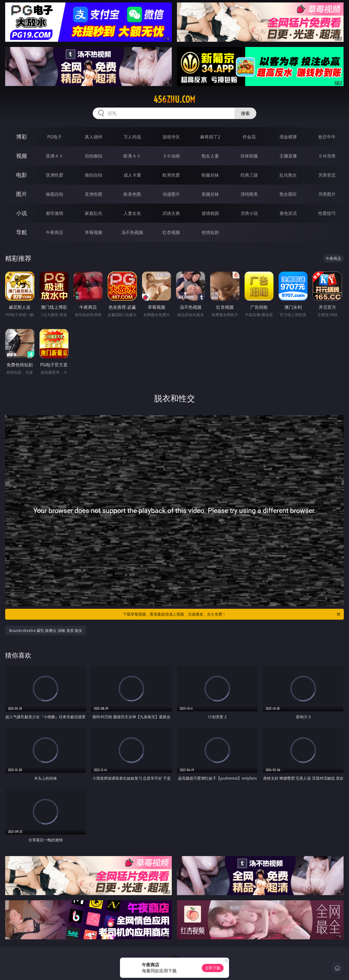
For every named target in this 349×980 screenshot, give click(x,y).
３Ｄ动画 (171, 156)
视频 (22, 156)
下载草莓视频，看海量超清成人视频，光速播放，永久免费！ (232, 614)
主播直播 (288, 156)
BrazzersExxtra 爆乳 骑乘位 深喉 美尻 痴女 (46, 630)
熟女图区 (288, 194)
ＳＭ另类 (327, 156)
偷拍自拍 (94, 175)
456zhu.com (174, 99)
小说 (22, 213)
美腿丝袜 (210, 194)
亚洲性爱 (55, 175)
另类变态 (327, 175)
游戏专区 (171, 137)
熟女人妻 (210, 156)
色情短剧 (210, 232)
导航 (22, 232)
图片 (22, 194)
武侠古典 (171, 213)
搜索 (245, 113)
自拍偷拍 (94, 156)
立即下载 (213, 968)
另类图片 (327, 194)
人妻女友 (132, 213)
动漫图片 (171, 194)
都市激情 (55, 213)
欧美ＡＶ (132, 156)
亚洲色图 (94, 194)
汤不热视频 (132, 232)
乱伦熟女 (288, 175)
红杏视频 (171, 232)
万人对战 (132, 137)
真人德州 (94, 137)
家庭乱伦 (94, 213)
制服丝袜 (210, 175)
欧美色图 (132, 194)
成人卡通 (132, 175)
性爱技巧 (327, 213)
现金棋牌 (288, 137)
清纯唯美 (249, 194)
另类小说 (249, 213)
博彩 (22, 137)
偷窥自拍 (55, 194)
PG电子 (54, 137)
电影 (22, 175)
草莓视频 (94, 232)
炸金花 (249, 137)
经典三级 (249, 175)
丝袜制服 (249, 156)
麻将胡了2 (210, 137)
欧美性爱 (171, 175)
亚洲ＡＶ (55, 156)
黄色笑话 (288, 213)
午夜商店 (55, 232)
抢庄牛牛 (327, 137)
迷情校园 (210, 213)
